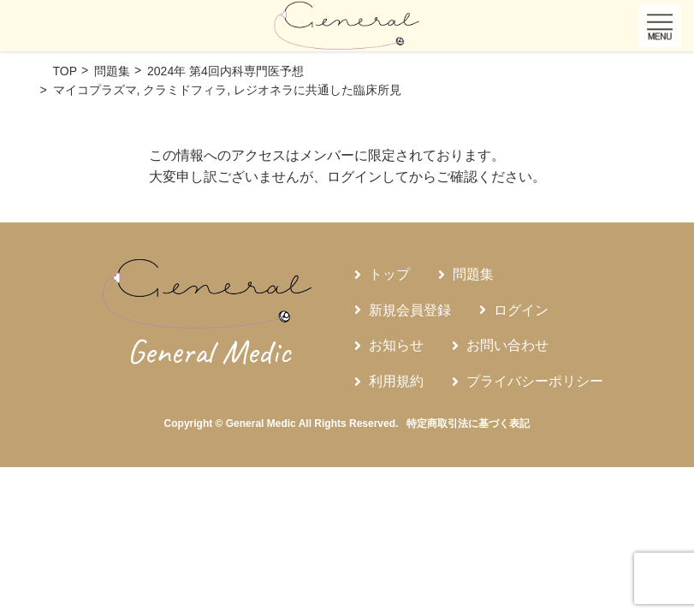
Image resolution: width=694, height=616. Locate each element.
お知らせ (396, 345)
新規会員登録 (410, 310)
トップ (389, 274)
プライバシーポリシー (535, 381)
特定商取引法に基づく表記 (468, 423)
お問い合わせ (507, 345)
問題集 (473, 274)
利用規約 (396, 381)
